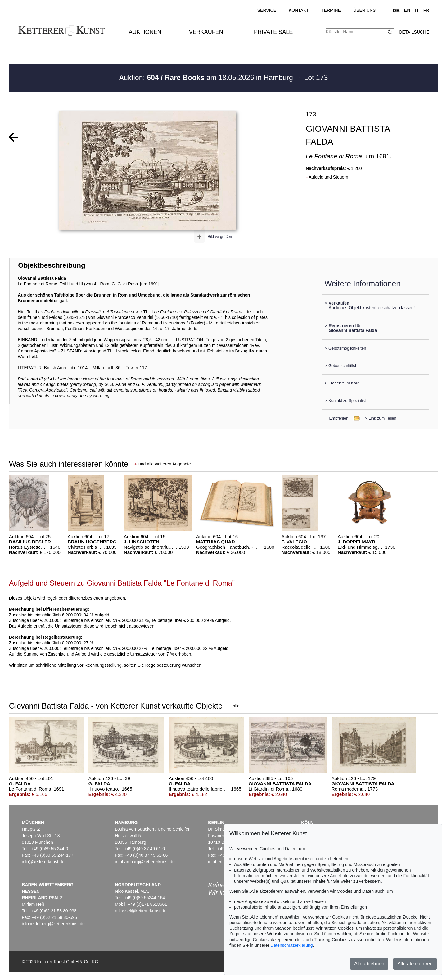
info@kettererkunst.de (43, 862)
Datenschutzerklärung (291, 945)
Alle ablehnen (369, 964)
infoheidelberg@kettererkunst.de (53, 924)
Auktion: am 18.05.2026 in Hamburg (207, 78)
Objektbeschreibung (52, 265)
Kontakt (299, 10)
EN (407, 10)
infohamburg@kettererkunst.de (145, 862)
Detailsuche (414, 32)
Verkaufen (206, 32)
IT (417, 10)
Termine (331, 10)
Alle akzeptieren (415, 964)
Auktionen (145, 32)
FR (426, 10)
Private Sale (273, 32)
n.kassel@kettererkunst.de (141, 911)
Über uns (364, 10)
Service (267, 10)
